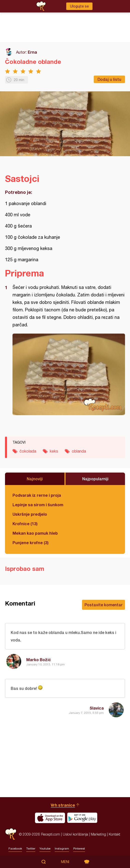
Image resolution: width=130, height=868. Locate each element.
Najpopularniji (95, 479)
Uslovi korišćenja (75, 834)
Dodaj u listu (109, 79)
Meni (65, 862)
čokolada (28, 451)
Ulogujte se (79, 6)
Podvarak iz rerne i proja (37, 495)
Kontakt (114, 834)
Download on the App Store (50, 818)
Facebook (15, 849)
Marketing (98, 834)
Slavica (97, 708)
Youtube (45, 849)
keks (54, 451)
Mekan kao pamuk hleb (35, 533)
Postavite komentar (103, 605)
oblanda (79, 451)
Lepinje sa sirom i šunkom (38, 505)
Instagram (62, 849)
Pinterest (79, 849)
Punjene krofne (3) (30, 543)
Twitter (31, 849)
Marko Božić (39, 660)
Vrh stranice (63, 805)
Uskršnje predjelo (30, 514)
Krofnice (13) (25, 524)
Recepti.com (11, 834)
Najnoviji (35, 479)
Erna (32, 52)
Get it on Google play (82, 818)
